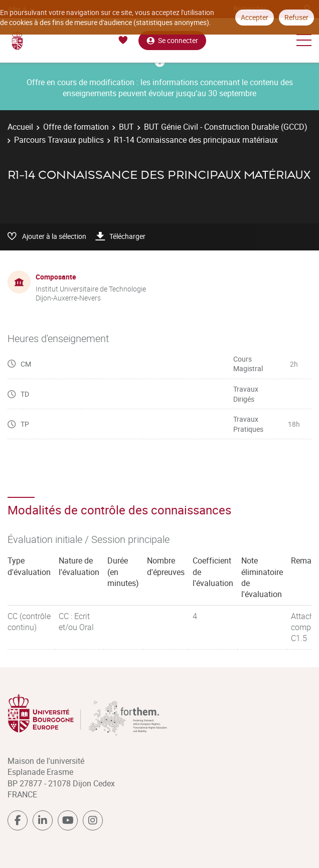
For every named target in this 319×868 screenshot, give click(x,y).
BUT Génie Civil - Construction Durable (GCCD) (226, 127)
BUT (126, 127)
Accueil (20, 127)
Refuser (296, 17)
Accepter (255, 17)
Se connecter (172, 40)
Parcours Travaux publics (59, 140)
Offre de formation (76, 127)
